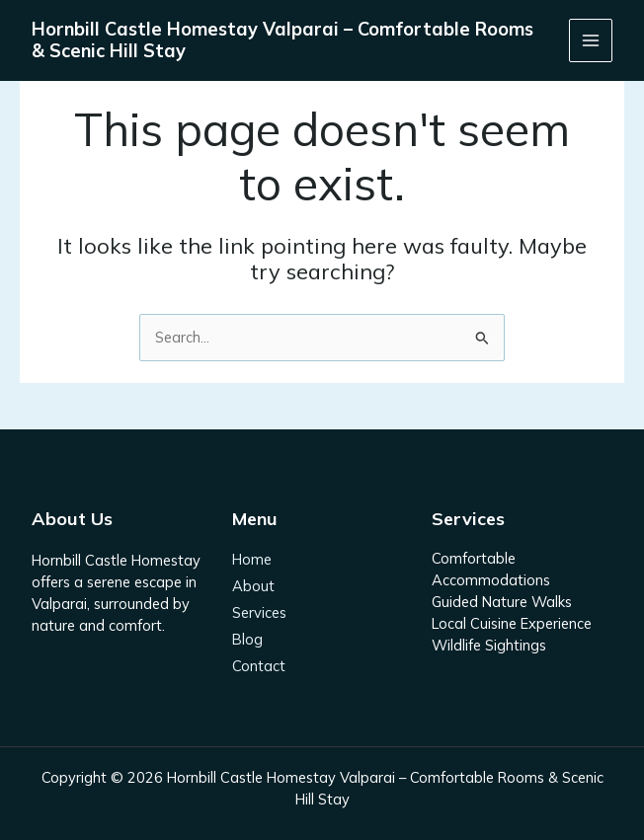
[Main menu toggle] (591, 40)
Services (259, 613)
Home (252, 560)
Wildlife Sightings (489, 645)
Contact (259, 666)
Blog (247, 640)
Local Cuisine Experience (512, 623)
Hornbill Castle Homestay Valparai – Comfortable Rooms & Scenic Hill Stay (282, 40)
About (253, 587)
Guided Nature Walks (502, 602)
